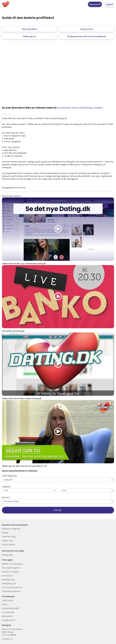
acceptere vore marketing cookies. (80, 108)
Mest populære (29, 29)
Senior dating (8, 544)
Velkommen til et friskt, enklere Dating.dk (22, 398)
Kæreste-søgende (11, 529)
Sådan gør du (29, 36)
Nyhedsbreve (8, 580)
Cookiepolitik (8, 612)
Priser (5, 604)
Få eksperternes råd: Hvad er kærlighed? (87, 36)
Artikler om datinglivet (13, 564)
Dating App (7, 555)
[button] (58, 480)
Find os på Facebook (12, 587)
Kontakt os (7, 639)
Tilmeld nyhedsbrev (11, 591)
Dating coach (87, 29)
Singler (5, 533)
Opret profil (95, 4)
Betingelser (7, 616)
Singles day (7, 540)
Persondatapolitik (11, 608)
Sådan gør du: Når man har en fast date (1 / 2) (24, 466)
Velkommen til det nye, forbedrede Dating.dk (24, 264)
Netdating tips (9, 583)
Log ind (109, 4)
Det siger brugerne (11, 568)
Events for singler (10, 572)
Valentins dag (9, 537)
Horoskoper (8, 576)
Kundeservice (8, 620)
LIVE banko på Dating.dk (13, 331)
